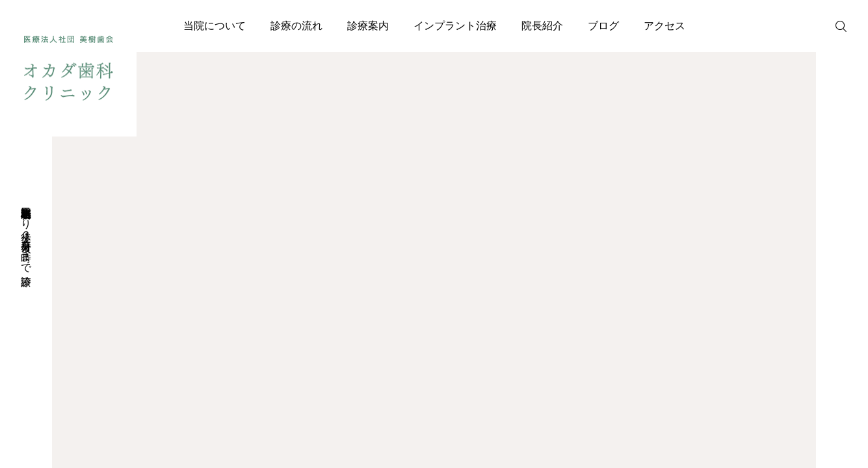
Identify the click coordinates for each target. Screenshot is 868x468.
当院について (215, 26)
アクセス (664, 26)
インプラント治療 (455, 26)
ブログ (603, 26)
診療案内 (368, 26)
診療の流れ (296, 26)
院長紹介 (542, 26)
